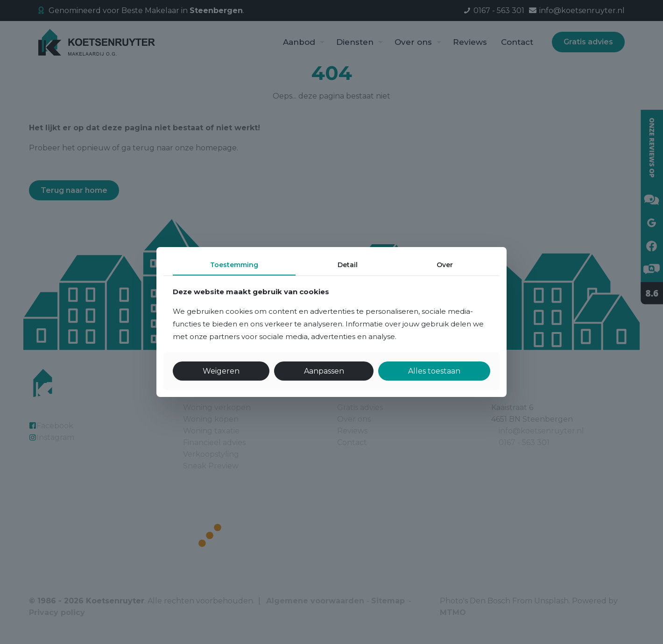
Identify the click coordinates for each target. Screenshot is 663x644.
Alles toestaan (434, 371)
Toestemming (234, 265)
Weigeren (221, 371)
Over (445, 265)
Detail (348, 265)
